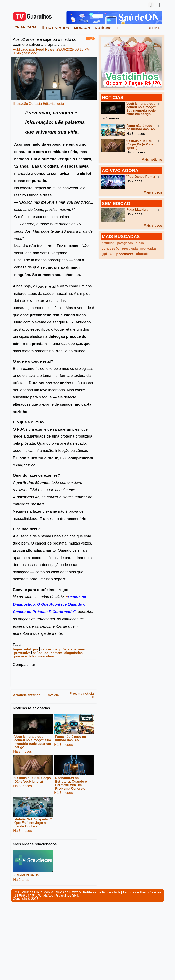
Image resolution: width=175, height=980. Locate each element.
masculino (46, 656)
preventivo (22, 653)
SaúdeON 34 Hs (26, 875)
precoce (20, 656)
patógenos (125, 243)
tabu (32, 656)
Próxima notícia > (82, 695)
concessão (110, 248)
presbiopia (130, 248)
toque (17, 649)
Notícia (53, 695)
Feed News (45, 49)
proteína (108, 243)
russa (140, 243)
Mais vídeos (153, 192)
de (55, 649)
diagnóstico (73, 653)
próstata (66, 649)
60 (112, 254)
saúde (37, 653)
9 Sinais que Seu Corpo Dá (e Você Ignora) (33, 780)
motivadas (149, 248)
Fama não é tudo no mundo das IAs (71, 738)
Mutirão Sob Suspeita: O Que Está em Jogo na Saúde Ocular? (33, 823)
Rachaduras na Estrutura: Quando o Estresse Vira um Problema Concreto (71, 783)
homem (56, 653)
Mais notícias (152, 159)
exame (80, 649)
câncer (46, 649)
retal (27, 649)
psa (36, 649)
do (46, 653)
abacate (143, 254)
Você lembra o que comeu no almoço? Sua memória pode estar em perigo (33, 742)
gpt (104, 254)
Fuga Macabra (137, 210)
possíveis (125, 254)
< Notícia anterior (26, 695)
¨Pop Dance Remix (141, 177)
